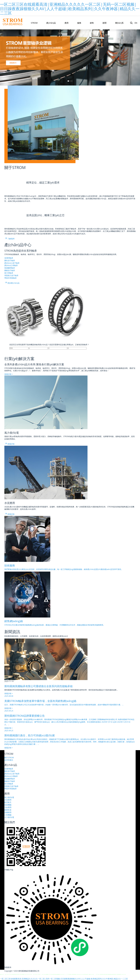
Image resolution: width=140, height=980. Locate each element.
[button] (10, 52)
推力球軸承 (9, 273)
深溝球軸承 (9, 258)
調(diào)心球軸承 (11, 265)
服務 (79, 23)
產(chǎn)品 (51, 23)
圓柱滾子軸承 (10, 260)
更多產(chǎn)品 (12, 283)
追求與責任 (9, 760)
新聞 (104, 23)
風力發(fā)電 (9, 797)
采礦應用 (8, 812)
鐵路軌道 (8, 810)
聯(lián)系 (119, 23)
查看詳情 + (9, 374)
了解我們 (9, 239)
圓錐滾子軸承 (10, 270)
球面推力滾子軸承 (11, 275)
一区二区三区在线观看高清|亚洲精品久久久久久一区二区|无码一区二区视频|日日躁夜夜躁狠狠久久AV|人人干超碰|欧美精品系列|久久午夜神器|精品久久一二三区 (70, 9)
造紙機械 (8, 805)
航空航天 (8, 802)
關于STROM (9, 758)
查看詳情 (9, 444)
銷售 (92, 23)
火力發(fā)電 (9, 817)
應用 (66, 23)
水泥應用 (8, 800)
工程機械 (8, 815)
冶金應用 (8, 807)
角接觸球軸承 (10, 268)
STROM (34, 23)
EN (136, 23)
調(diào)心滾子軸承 (12, 263)
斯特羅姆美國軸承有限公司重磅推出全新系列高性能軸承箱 (38, 686)
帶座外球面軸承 (10, 278)
